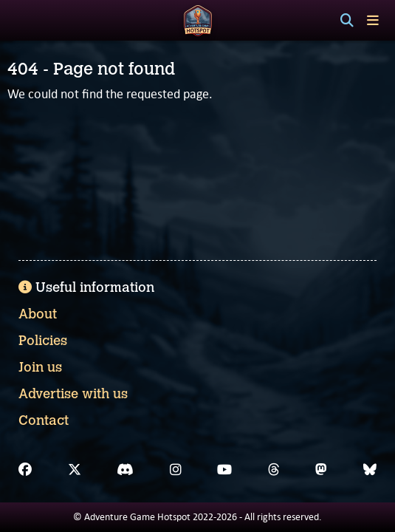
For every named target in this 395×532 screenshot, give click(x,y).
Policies (43, 341)
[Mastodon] (321, 470)
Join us (40, 367)
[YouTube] (224, 470)
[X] (75, 470)
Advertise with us (73, 394)
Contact (44, 420)
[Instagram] (176, 470)
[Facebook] (25, 470)
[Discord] (125, 470)
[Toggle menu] (373, 20)
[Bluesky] (370, 470)
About (38, 314)
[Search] (347, 21)
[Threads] (274, 470)
